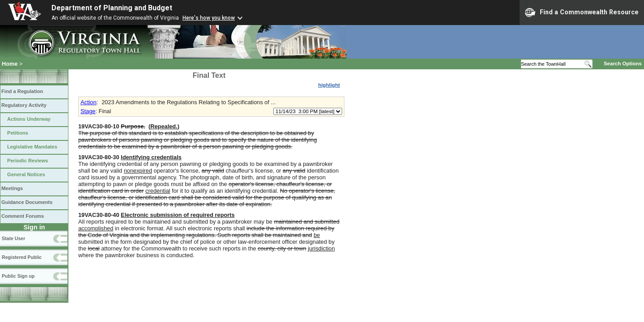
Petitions (18, 133)
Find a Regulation (22, 91)
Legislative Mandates (32, 147)
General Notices (26, 174)
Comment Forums (23, 216)
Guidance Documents (27, 202)
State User (13, 238)
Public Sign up (18, 276)
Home (10, 64)
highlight (329, 85)
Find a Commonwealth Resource (582, 13)
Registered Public (22, 257)
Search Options (623, 64)
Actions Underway (29, 119)
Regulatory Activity (24, 105)
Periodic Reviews (28, 161)
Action (89, 102)
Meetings (12, 188)
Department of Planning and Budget (112, 8)
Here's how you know (209, 18)
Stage (88, 111)
